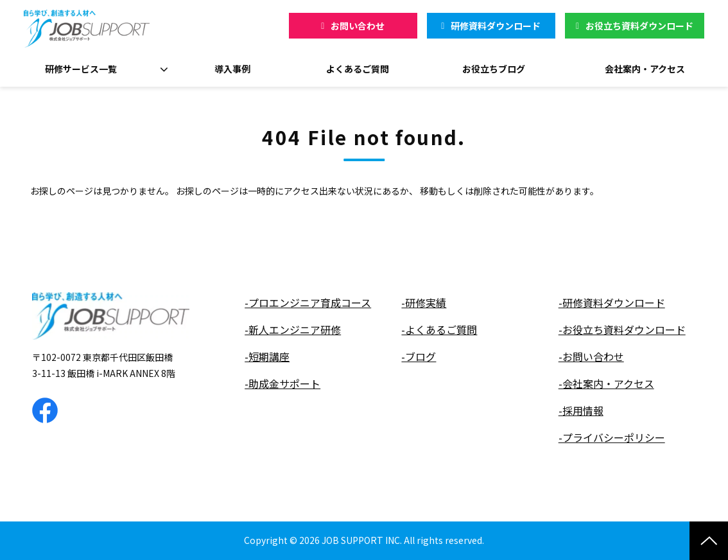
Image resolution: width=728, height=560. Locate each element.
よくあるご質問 (358, 69)
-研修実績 (424, 303)
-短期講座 (267, 357)
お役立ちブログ (494, 69)
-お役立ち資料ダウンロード (622, 330)
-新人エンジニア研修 (293, 330)
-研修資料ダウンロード (612, 303)
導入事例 (232, 69)
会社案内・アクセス (645, 69)
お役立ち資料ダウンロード (639, 26)
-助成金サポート (282, 384)
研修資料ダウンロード (496, 26)
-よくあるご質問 (439, 330)
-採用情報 (581, 411)
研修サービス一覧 (81, 69)
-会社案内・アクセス (606, 384)
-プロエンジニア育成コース (308, 303)
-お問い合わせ (591, 357)
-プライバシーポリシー (612, 438)
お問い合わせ (358, 26)
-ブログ (419, 357)
